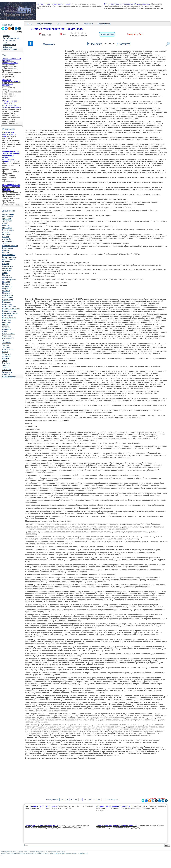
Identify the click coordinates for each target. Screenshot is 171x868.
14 (62, 799)
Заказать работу (135, 34)
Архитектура (7, 221)
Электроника (7, 372)
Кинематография (9, 255)
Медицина (6, 282)
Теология (6, 340)
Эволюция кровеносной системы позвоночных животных (11, 83)
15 (67, 799)
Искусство (6, 250)
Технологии (7, 343)
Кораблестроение (9, 259)
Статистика (7, 336)
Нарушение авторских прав (57, 853)
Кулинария (6, 261)
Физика (5, 352)
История (5, 252)
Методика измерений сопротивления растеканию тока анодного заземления (11, 104)
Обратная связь (9, 40)
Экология (6, 367)
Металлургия (7, 286)
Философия (7, 356)
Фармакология (8, 349)
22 (99, 799)
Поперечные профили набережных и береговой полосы (127, 4)
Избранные (8, 47)
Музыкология (7, 293)
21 (94, 799)
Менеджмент (7, 284)
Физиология (7, 354)
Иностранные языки (10, 246)
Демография (7, 239)
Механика (6, 291)
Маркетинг (6, 275)
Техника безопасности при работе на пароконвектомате (12, 61)
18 (81, 799)
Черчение (6, 365)
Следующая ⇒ (123, 44)
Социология (7, 329)
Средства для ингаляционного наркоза (9, 134)
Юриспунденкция (9, 376)
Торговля (6, 345)
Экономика (6, 370)
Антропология (8, 216)
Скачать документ (107, 34)
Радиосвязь (7, 322)
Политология (7, 304)
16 (71, 799)
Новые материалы (10, 49)
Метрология (7, 289)
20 (90, 799)
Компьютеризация (9, 257)
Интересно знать (10, 45)
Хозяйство (6, 363)
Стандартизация (9, 334)
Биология (6, 225)
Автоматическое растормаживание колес (54, 4)
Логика (5, 273)
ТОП (5, 42)
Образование (7, 298)
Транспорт (6, 347)
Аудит (5, 223)
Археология (7, 219)
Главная (6, 36)
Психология (7, 320)
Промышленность (9, 318)
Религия (5, 325)
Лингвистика (7, 268)
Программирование (10, 313)
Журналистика (8, 241)
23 (103, 799)
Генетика (6, 232)
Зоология (6, 243)
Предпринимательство (11, 309)
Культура (6, 264)
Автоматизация (8, 214)
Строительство (8, 338)
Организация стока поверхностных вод (41, 806)
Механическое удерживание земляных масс (115, 806)
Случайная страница (11, 38)
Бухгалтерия (7, 228)
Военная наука (8, 230)
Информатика (8, 248)
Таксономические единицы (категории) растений (116, 826)
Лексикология (7, 266)
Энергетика (7, 374)
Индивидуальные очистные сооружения (42, 826)
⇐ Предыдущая (95, 44)
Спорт (5, 331)
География (6, 234)
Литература (7, 271)
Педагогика (7, 302)
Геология (6, 237)
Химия (5, 361)
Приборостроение (9, 311)
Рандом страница (44, 24)
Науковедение (8, 295)
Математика (7, 277)
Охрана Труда (8, 300)
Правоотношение (9, 307)
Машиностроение (9, 280)
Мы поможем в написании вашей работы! (76, 853)
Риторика (6, 327)
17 (76, 799)
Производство (8, 316)
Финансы (6, 358)
